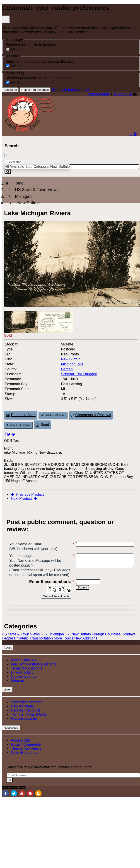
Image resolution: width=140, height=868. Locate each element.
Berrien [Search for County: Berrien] (67, 369)
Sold (29, 167)
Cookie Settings (24, 686)
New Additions (86, 648)
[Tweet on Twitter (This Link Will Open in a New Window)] (9, 434)
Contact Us (123, 94)
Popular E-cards (24, 728)
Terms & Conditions (27, 678)
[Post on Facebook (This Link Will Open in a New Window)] (6, 434)
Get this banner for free (70, 90)
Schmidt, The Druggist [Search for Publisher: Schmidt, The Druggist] (79, 374)
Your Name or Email (25, 544)
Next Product (24, 498)
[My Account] (135, 134)
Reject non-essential (35, 90)
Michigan (54, 644)
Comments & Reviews (91, 415)
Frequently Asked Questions (34, 674)
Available (14, 162)
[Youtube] (22, 803)
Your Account (99, 94)
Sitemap (18, 690)
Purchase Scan (21, 415)
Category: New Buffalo (52, 167)
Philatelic (21, 648)
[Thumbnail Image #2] (56, 331)
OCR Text (12, 441)
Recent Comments (26, 754)
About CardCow (24, 670)
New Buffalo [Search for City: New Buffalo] (71, 359)
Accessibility (21, 750)
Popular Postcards (26, 720)
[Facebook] (5, 803)
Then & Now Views (26, 758)
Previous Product (27, 494)
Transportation (41, 648)
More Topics (64, 648)
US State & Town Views (23, 644)
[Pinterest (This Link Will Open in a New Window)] (13, 434)
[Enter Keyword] (72, 167)
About (8, 657)
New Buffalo (78, 644)
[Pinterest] (30, 803)
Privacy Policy (22, 682)
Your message (21, 556)
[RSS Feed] (39, 803)
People (7, 648)
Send (42, 425)
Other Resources (25, 762)
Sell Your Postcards (27, 712)
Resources (11, 737)
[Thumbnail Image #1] (22, 331)
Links (7, 699)
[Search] (130, 134)
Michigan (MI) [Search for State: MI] (72, 364)
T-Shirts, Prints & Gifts (29, 724)
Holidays (129, 644)
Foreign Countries (106, 644)
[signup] (10, 790)
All (7, 167)
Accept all (10, 90)
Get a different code (53, 606)
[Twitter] (14, 803)
